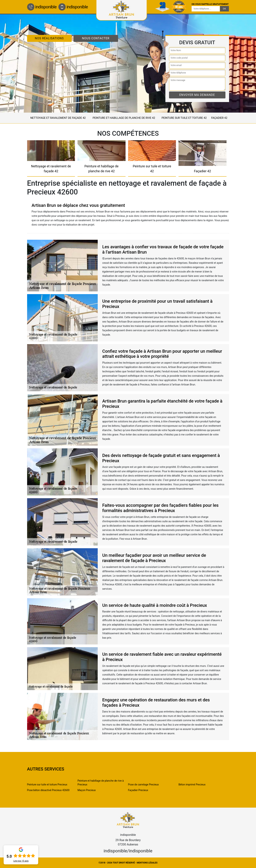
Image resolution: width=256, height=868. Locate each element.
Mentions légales (147, 863)
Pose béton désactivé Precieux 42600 (48, 790)
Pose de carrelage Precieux (143, 785)
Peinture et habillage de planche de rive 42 (124, 118)
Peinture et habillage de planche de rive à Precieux (101, 783)
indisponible (42, 7)
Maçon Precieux (87, 790)
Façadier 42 (219, 118)
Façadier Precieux (138, 790)
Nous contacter (96, 38)
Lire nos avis (21, 861)
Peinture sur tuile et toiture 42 (184, 118)
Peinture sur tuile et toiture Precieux (47, 785)
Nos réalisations (49, 38)
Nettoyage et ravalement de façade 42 (58, 118)
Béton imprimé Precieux (192, 785)
